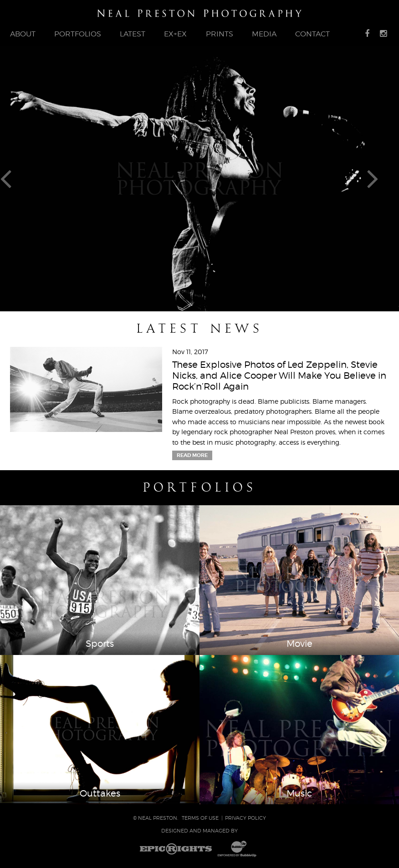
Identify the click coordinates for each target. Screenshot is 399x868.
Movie (299, 644)
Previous (16, 178)
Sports (100, 644)
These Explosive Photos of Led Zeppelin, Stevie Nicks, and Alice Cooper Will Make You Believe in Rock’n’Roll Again (279, 376)
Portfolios (200, 487)
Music (299, 793)
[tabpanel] (199, 178)
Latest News (199, 329)
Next (383, 178)
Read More (192, 455)
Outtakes (100, 793)
